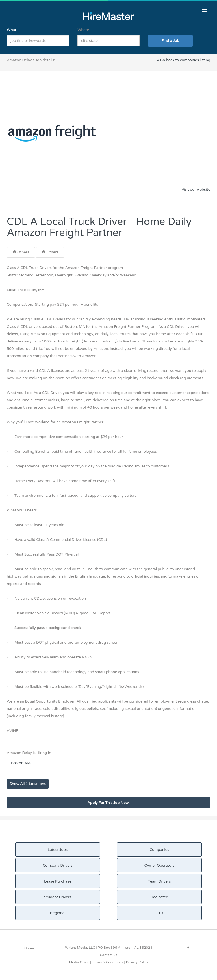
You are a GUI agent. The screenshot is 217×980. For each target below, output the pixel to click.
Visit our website (196, 190)
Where (83, 30)
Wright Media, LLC (80, 948)
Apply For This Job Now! (108, 803)
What (11, 30)
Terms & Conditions (108, 962)
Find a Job (170, 41)
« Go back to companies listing (184, 60)
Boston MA (21, 763)
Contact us (108, 955)
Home (29, 948)
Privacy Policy (137, 962)
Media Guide (79, 962)
